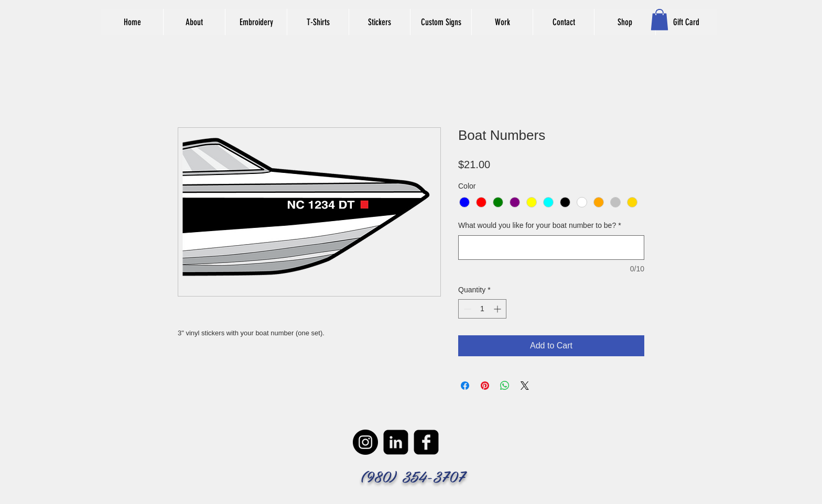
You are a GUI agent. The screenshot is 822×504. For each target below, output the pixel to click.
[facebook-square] (426, 442)
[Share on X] (525, 386)
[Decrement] (466, 309)
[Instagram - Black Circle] (365, 442)
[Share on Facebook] (465, 386)
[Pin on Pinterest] (485, 386)
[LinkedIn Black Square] (396, 442)
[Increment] (498, 309)
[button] (659, 20)
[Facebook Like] (486, 45)
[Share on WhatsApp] (505, 386)
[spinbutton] (482, 309)
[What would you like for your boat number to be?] (551, 248)
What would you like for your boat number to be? (540, 225)
